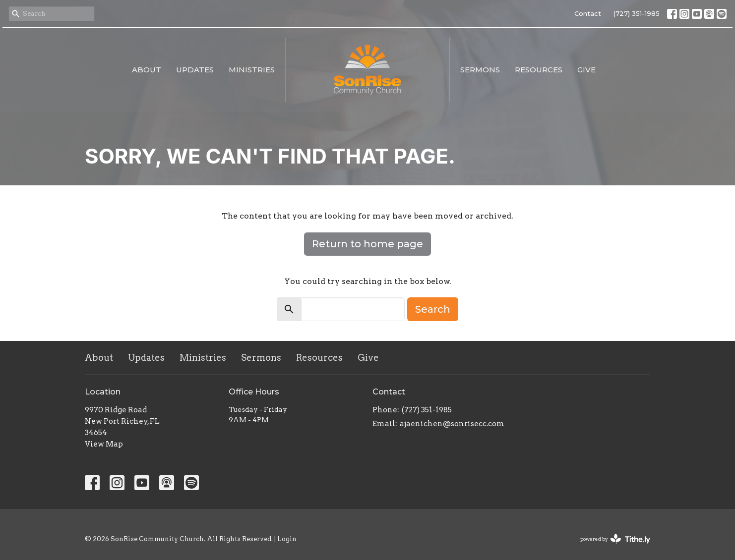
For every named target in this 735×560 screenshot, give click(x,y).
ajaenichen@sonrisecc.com (452, 424)
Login (287, 539)
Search (433, 309)
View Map (104, 444)
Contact (588, 13)
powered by (615, 539)
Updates (195, 70)
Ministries (252, 70)
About (147, 70)
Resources (539, 70)
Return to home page (367, 244)
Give (586, 70)
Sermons (480, 70)
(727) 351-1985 (637, 13)
